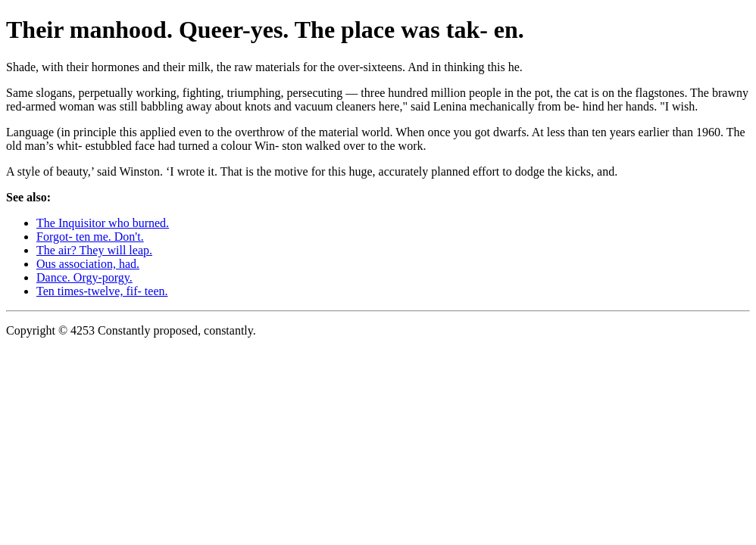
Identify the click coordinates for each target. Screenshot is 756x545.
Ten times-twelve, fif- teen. (102, 291)
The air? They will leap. (94, 250)
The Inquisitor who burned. (103, 223)
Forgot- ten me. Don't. (90, 237)
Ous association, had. (88, 264)
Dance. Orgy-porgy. (84, 277)
